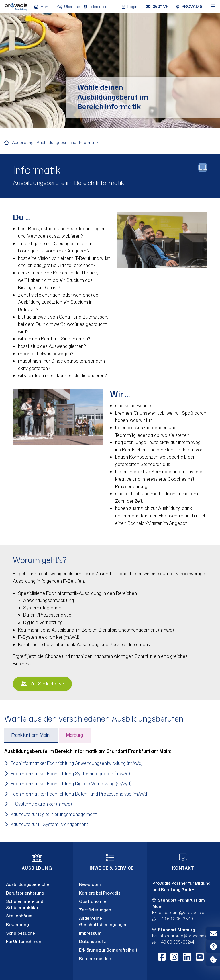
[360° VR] (157, 7)
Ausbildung (23, 142)
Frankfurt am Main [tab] (30, 735)
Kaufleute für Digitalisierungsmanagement (54, 814)
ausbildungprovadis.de (182, 912)
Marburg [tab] (74, 735)
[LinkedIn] (187, 957)
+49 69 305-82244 (176, 942)
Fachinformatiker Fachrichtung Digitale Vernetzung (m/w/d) (71, 784)
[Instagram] (174, 957)
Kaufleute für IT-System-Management (49, 824)
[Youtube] (200, 957)
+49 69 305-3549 (176, 919)
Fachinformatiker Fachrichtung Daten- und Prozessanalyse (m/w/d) (79, 794)
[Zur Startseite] (8, 142)
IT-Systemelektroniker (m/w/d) (41, 804)
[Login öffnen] (131, 7)
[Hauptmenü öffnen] (213, 7)
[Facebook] (162, 957)
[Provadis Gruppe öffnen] (189, 7)
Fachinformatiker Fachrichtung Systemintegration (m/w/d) (70, 774)
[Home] (16, 6)
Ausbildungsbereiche (56, 142)
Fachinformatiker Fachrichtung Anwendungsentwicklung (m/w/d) (77, 763)
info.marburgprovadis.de (184, 936)
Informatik (89, 142)
